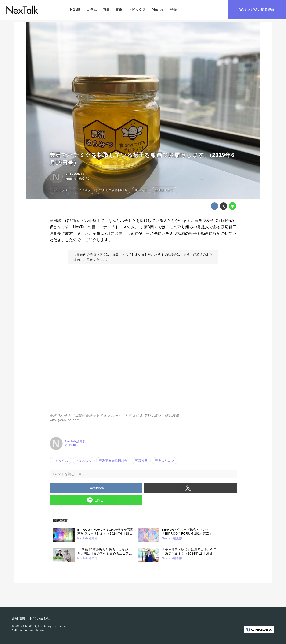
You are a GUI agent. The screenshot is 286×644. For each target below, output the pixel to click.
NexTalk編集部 (77, 179)
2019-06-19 (75, 174)
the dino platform (34, 630)
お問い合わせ (40, 618)
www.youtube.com (65, 420)
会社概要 (19, 618)
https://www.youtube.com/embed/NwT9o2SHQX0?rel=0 (143, 342)
